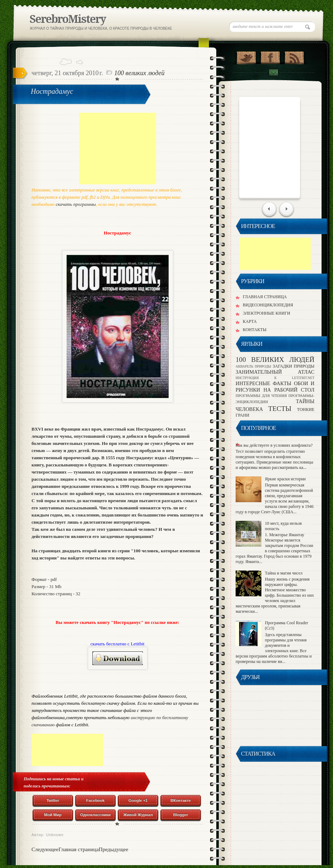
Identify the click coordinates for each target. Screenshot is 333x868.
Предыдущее (114, 849)
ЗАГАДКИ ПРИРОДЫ (294, 366)
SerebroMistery (68, 19)
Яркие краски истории (285, 479)
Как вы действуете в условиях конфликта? (274, 445)
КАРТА (250, 321)
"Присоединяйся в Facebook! (270, 56)
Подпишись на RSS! (294, 56)
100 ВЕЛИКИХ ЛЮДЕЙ (139, 73)
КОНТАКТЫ (255, 330)
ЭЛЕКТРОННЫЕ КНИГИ (267, 313)
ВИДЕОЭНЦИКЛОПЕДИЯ (268, 305)
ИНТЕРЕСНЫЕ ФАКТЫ (265, 383)
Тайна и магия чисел (284, 573)
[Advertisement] (118, 149)
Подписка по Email (273, 72)
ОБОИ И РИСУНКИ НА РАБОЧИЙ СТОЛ (275, 386)
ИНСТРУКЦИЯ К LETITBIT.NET (275, 378)
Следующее (45, 849)
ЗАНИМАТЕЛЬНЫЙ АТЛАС (275, 372)
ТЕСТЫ (283, 409)
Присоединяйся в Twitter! (246, 56)
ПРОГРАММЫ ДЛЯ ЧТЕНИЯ (262, 396)
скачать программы (76, 204)
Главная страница (78, 849)
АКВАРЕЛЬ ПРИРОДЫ (254, 366)
